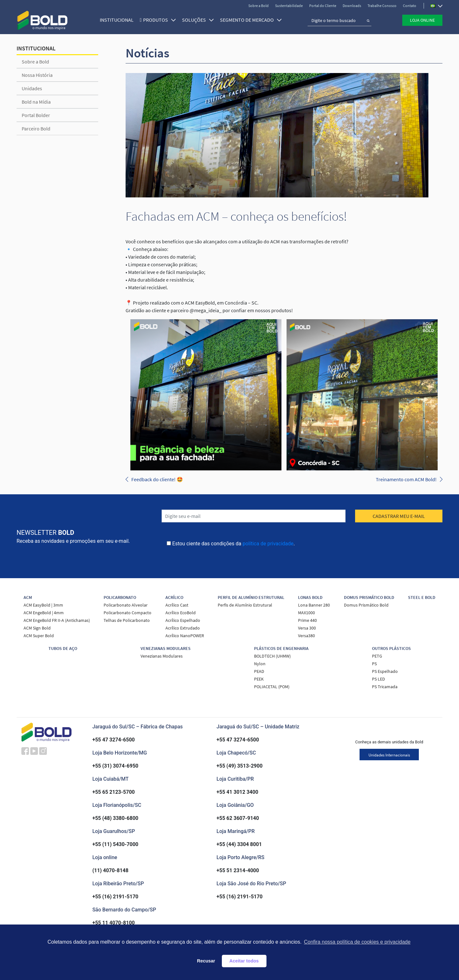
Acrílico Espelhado (183, 620)
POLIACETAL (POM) (272, 687)
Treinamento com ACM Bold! (406, 479)
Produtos (159, 20)
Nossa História (37, 75)
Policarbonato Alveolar (126, 605)
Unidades (32, 88)
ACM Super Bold (39, 636)
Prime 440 (307, 620)
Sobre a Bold (259, 6)
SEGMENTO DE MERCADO (250, 20)
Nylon (260, 664)
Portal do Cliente (323, 6)
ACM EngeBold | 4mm (44, 613)
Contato (410, 6)
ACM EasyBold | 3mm (43, 605)
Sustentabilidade (289, 6)
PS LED (379, 679)
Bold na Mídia (36, 102)
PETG (377, 656)
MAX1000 (306, 613)
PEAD (259, 671)
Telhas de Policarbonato (127, 620)
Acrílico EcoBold (181, 613)
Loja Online (422, 20)
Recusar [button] (206, 961)
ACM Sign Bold (37, 628)
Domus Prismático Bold (366, 605)
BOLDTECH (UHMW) (272, 656)
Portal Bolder (36, 115)
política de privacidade (268, 544)
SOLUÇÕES (197, 20)
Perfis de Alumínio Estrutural (245, 605)
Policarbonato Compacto (127, 613)
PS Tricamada (385, 687)
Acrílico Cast (177, 605)
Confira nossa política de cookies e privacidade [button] (357, 942)
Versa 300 (307, 628)
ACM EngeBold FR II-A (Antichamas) (57, 620)
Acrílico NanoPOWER (185, 636)
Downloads (352, 6)
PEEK (259, 679)
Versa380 (306, 636)
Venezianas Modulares (162, 656)
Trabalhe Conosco (382, 6)
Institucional (116, 20)
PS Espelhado (385, 671)
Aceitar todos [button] (244, 961)
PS (374, 664)
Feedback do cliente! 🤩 (157, 479)
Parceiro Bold (36, 129)
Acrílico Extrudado (183, 628)
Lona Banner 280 (314, 605)
